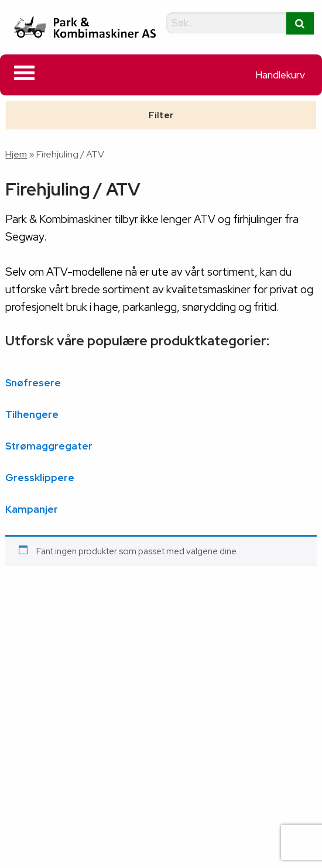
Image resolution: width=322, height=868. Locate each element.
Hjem (16, 154)
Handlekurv (280, 75)
